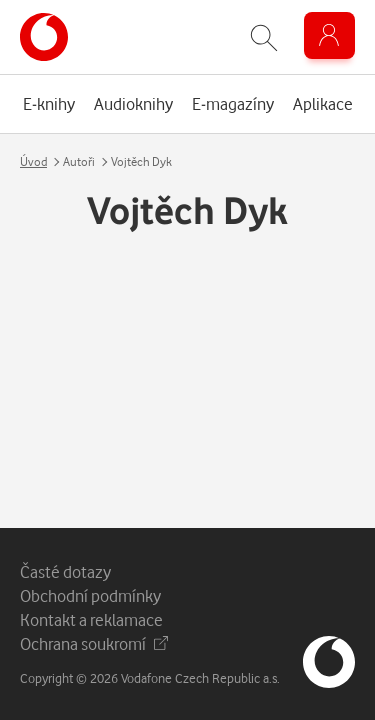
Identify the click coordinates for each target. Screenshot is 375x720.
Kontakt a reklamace (91, 619)
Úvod (33, 161)
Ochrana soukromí (94, 643)
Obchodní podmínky (90, 595)
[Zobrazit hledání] (264, 37)
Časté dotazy (65, 571)
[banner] (44, 37)
